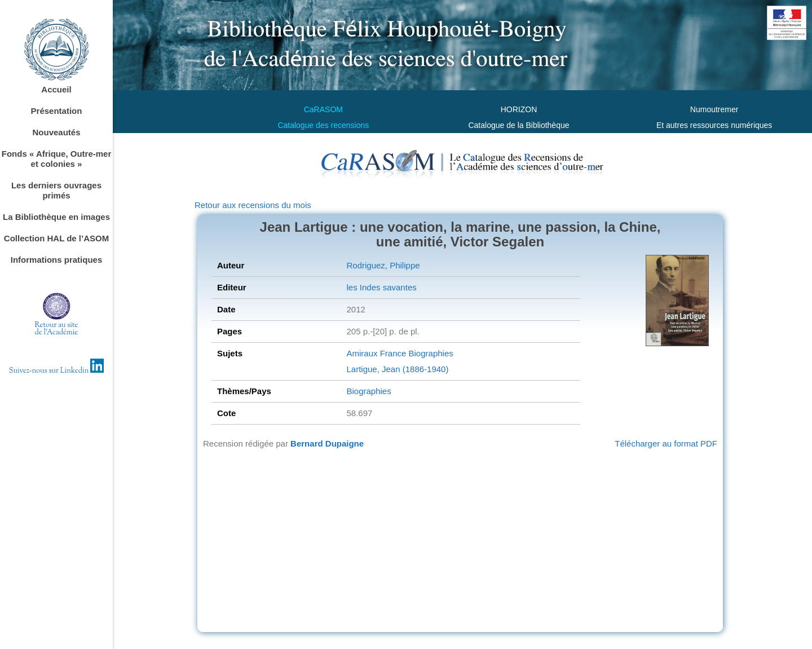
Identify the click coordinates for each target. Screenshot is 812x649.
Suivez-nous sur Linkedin (57, 371)
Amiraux (362, 353)
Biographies (429, 353)
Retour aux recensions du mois (253, 205)
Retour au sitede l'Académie (57, 329)
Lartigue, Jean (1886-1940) (397, 369)
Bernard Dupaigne (327, 443)
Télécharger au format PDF (666, 443)
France (392, 353)
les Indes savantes (381, 287)
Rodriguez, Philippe (383, 265)
